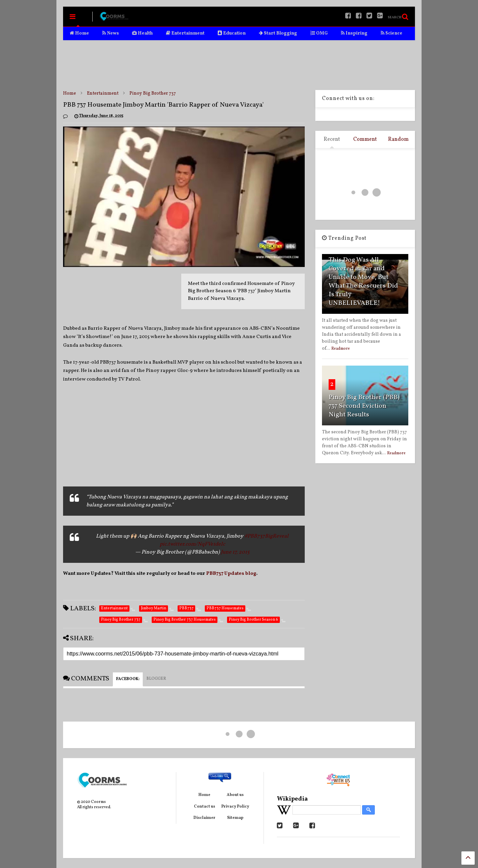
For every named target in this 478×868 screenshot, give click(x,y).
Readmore (341, 349)
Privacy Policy (235, 807)
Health (142, 33)
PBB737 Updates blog (231, 574)
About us (235, 795)
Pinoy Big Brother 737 (153, 93)
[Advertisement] (239, 65)
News (111, 33)
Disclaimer (204, 818)
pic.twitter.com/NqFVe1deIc (192, 544)
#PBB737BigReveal (266, 536)
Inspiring (354, 33)
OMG (319, 33)
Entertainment (185, 33)
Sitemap (235, 818)
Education (232, 33)
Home (79, 33)
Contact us (204, 807)
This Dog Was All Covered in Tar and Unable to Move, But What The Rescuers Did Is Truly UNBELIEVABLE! (363, 282)
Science (392, 33)
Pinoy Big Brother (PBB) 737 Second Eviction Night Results (364, 406)
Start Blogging (278, 33)
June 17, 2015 (235, 552)
